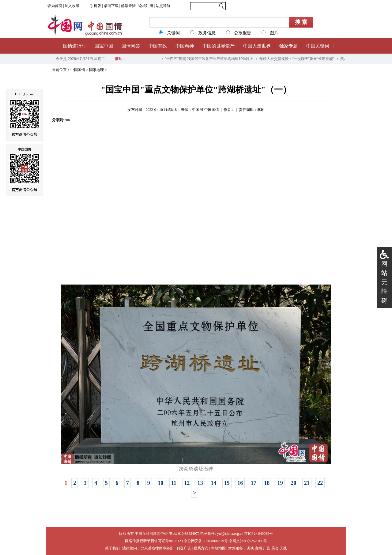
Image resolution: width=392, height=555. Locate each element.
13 (200, 483)
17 (254, 483)
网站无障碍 (384, 282)
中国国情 (78, 70)
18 (267, 483)
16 (240, 483)
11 (174, 483)
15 (227, 483)
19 (280, 483)
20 (293, 483)
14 (213, 483)
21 (307, 483)
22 (320, 483)
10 (160, 483)
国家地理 (96, 70)
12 (187, 483)
